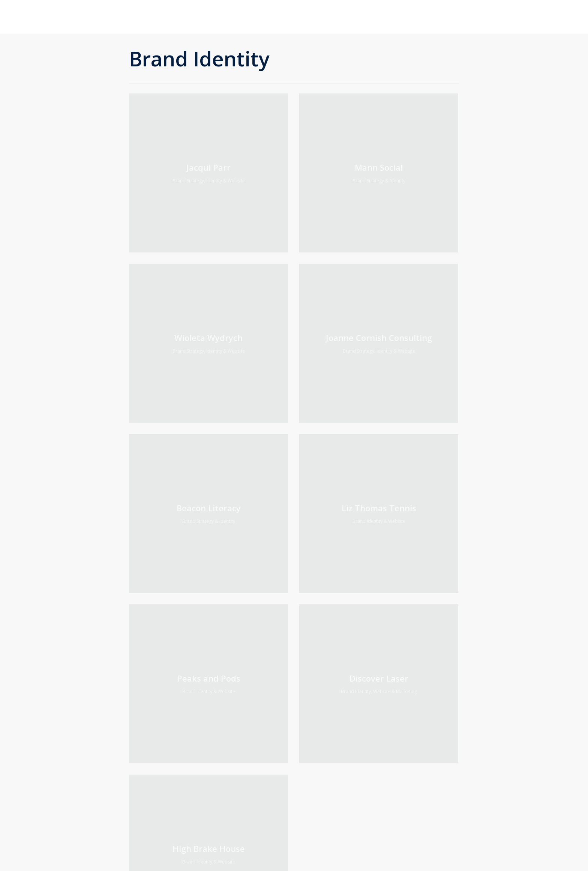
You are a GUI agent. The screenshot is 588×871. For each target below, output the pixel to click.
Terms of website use (239, 713)
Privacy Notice (230, 732)
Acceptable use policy (239, 723)
